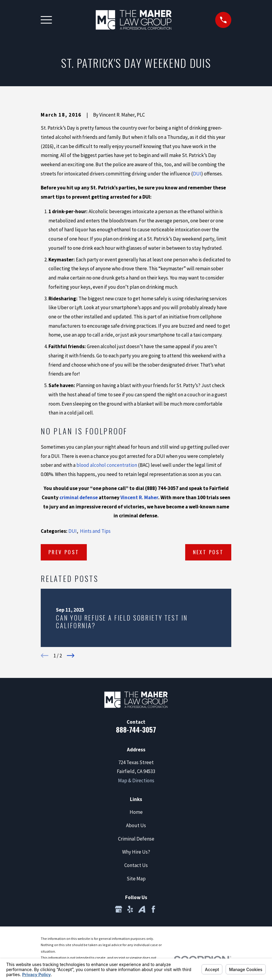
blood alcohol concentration (107, 465)
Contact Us (136, 865)
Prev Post (64, 552)
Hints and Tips (95, 531)
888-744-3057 (136, 729)
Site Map (136, 879)
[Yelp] (130, 909)
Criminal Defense (136, 839)
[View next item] (71, 656)
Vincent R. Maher (139, 497)
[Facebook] (153, 909)
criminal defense (79, 497)
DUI (197, 174)
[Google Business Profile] (119, 909)
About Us (136, 825)
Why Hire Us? (136, 852)
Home (136, 812)
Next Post (208, 552)
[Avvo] (142, 909)
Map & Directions (136, 780)
